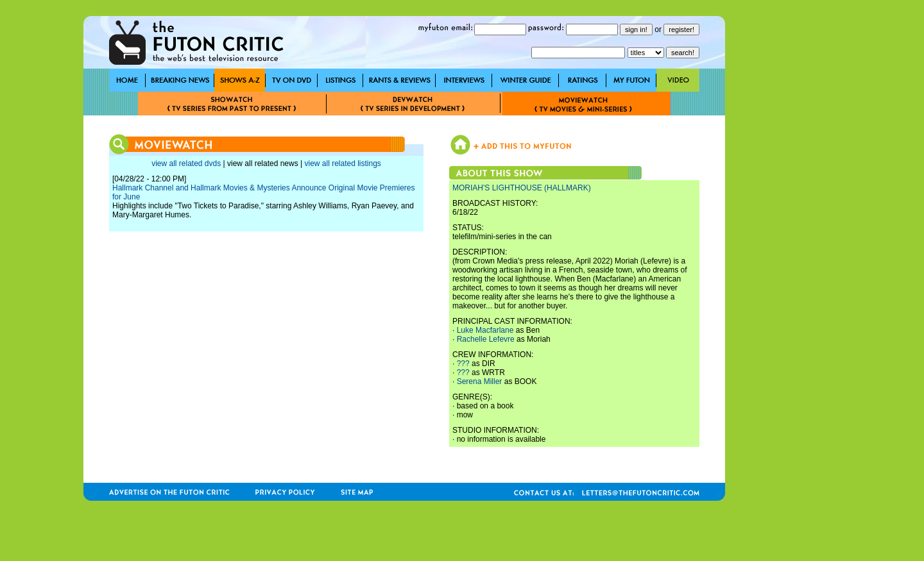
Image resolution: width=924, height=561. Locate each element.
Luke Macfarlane (485, 330)
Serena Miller (480, 381)
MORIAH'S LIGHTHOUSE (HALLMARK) (522, 188)
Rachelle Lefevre (486, 339)
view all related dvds (186, 163)
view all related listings (342, 163)
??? (463, 364)
